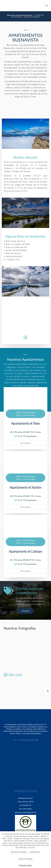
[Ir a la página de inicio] (1, 5)
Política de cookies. (25, 865)
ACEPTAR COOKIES (26, 859)
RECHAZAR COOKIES (19, 852)
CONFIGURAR (35, 852)
